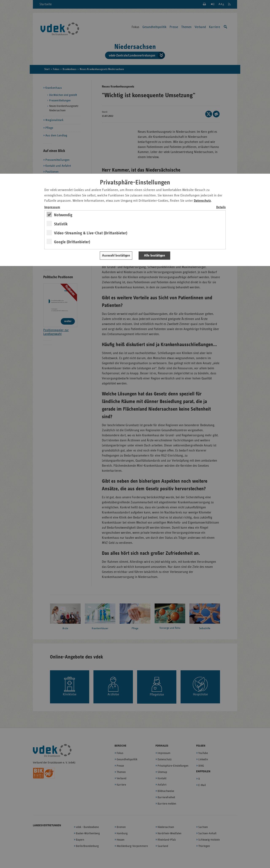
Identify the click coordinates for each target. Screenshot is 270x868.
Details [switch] (221, 207)
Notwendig (63, 215)
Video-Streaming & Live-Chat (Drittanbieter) (91, 233)
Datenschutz (202, 201)
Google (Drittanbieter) (72, 242)
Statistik (61, 224)
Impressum (52, 207)
